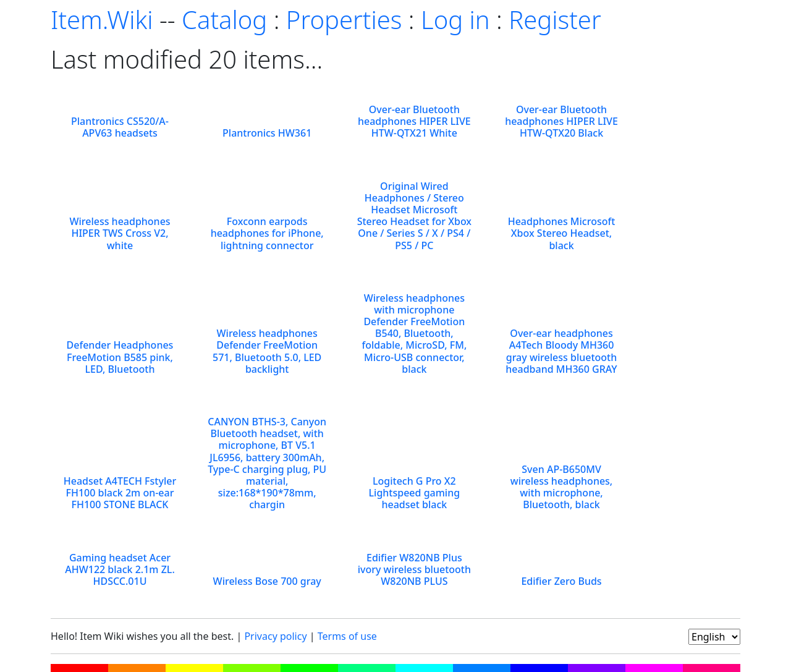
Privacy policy (275, 636)
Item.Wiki (102, 19)
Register (555, 19)
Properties (344, 19)
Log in (455, 19)
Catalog (224, 19)
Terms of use (347, 636)
